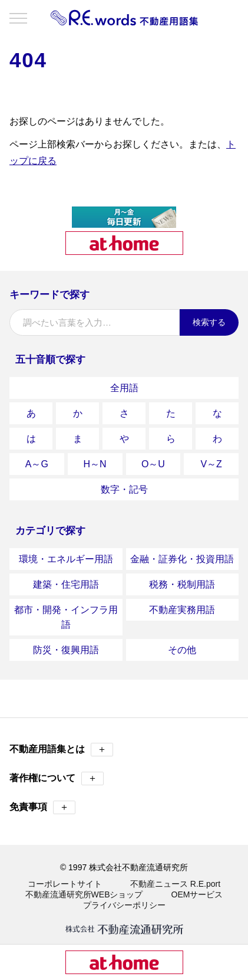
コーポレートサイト (65, 884)
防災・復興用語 (66, 650)
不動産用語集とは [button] (61, 750)
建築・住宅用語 (66, 584)
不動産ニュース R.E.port (175, 884)
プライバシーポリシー (124, 905)
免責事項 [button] (42, 807)
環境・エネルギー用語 (66, 559)
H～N (95, 464)
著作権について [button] (57, 779)
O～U (153, 464)
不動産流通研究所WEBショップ (84, 894)
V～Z (211, 464)
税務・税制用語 (182, 584)
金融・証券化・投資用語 (182, 559)
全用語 (124, 388)
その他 (182, 650)
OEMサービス (197, 894)
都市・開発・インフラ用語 (66, 617)
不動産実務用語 (182, 610)
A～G (37, 464)
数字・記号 (124, 489)
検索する (209, 322)
